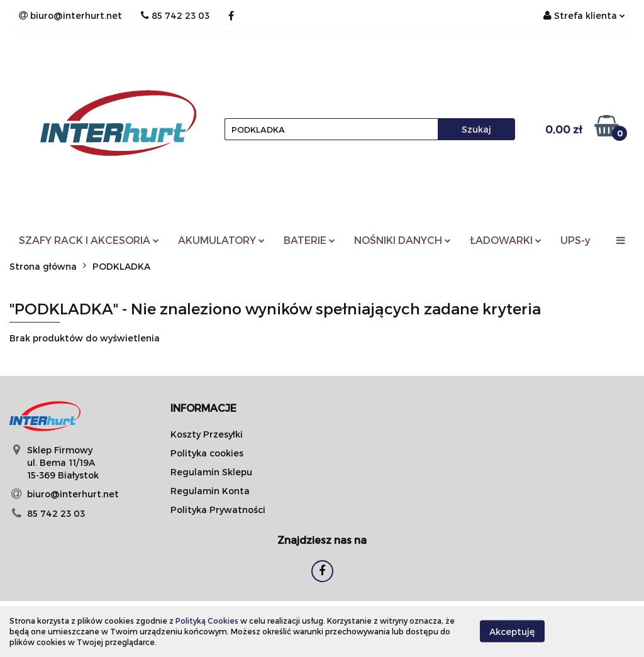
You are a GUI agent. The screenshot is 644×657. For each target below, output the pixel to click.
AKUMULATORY (221, 240)
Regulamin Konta (210, 491)
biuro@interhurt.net (73, 494)
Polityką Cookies (207, 621)
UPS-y (575, 240)
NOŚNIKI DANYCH (402, 240)
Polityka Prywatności (218, 510)
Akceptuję (512, 632)
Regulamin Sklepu (211, 472)
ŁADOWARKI (506, 240)
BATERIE (309, 240)
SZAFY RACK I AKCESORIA (89, 240)
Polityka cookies (207, 453)
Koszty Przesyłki (207, 434)
